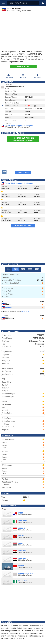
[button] (43, 3)
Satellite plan (26, 311)
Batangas (7, 307)
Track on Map (23, 173)
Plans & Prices (23, 66)
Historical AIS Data (23, 226)
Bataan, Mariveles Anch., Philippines (19, 125)
